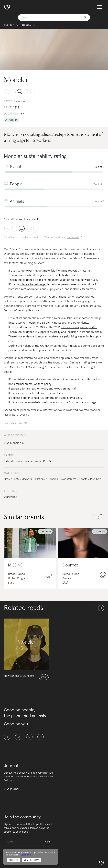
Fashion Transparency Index (79, 327)
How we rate (73, 237)
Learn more (26, 855)
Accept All (13, 860)
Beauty (27, 25)
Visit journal (11, 789)
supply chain (55, 289)
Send (48, 842)
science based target (33, 285)
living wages (58, 323)
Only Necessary (31, 860)
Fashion (9, 25)
